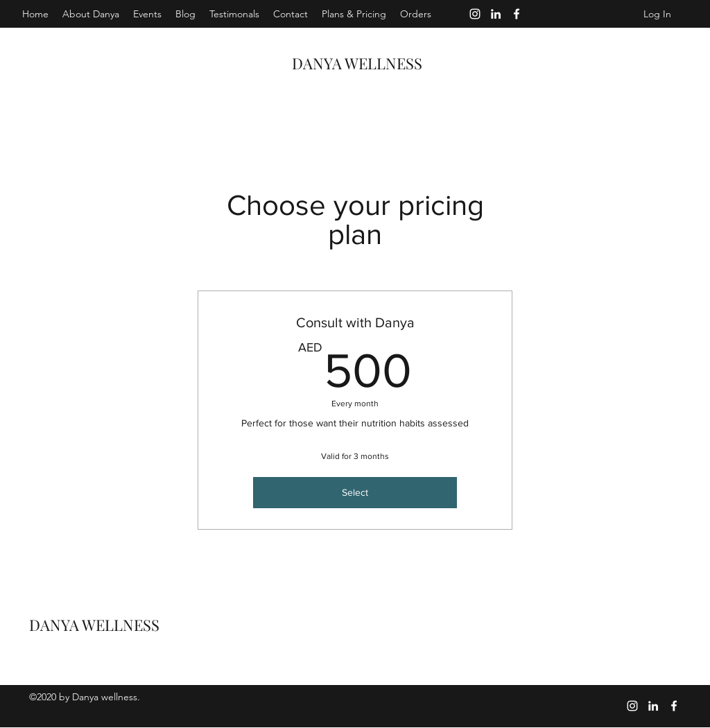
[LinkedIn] (496, 14)
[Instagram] (475, 14)
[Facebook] (517, 14)
